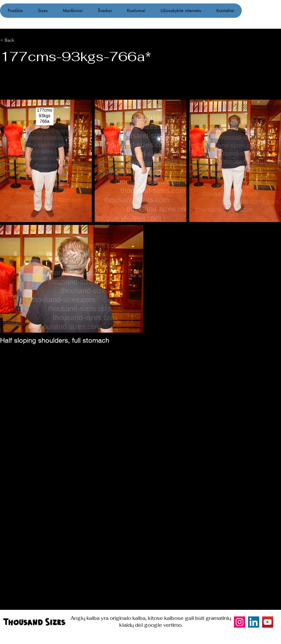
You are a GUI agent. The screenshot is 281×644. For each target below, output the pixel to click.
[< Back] (29, 40)
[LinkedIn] (254, 622)
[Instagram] (269, 322)
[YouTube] (268, 622)
